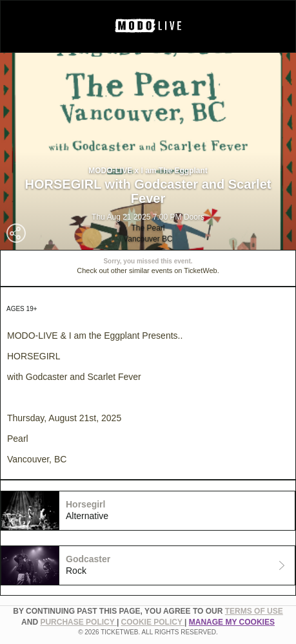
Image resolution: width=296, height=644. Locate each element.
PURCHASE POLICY (78, 622)
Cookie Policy (153, 622)
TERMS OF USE (254, 611)
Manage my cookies (232, 622)
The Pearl (148, 228)
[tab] (148, 511)
